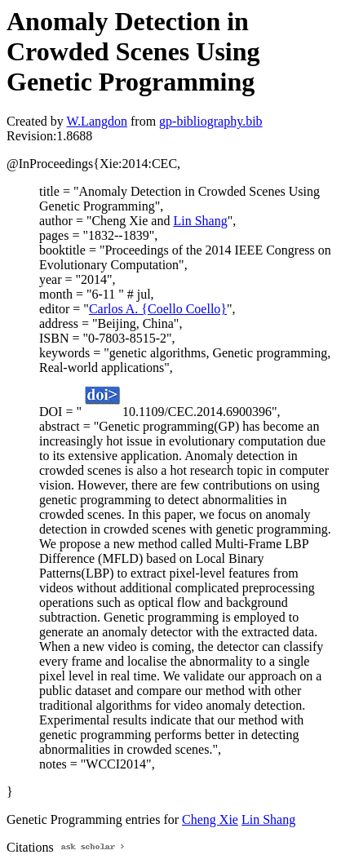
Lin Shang (200, 221)
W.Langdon (97, 121)
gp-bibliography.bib (211, 121)
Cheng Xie (210, 819)
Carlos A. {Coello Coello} (158, 309)
